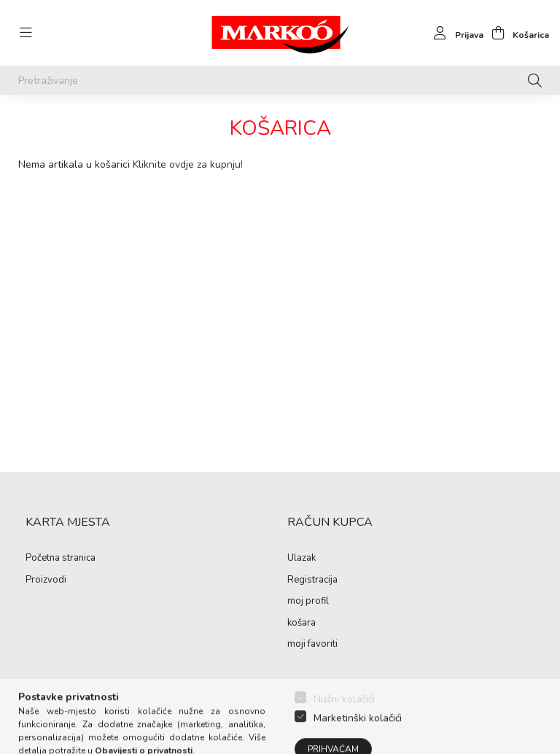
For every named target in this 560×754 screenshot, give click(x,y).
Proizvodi (46, 580)
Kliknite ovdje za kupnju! (188, 164)
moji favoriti (312, 645)
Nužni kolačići (344, 716)
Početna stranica (61, 559)
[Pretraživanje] (280, 80)
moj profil (308, 602)
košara (302, 623)
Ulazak (302, 559)
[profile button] (455, 33)
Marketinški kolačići (358, 735)
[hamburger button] (26, 33)
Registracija (312, 580)
